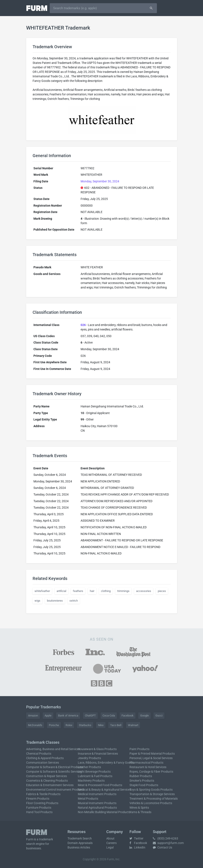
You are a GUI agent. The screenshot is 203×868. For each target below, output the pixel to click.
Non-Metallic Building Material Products (104, 812)
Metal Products (88, 799)
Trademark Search (80, 838)
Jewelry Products (89, 758)
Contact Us (162, 847)
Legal (110, 847)
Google (144, 716)
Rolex (69, 725)
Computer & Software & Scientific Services (54, 772)
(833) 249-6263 (165, 838)
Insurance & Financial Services (98, 754)
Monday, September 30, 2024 (100, 181)
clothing (106, 591)
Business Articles (79, 847)
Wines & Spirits (139, 808)
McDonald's (35, 725)
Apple (48, 716)
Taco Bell (116, 725)
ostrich (74, 601)
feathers (78, 591)
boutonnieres (55, 601)
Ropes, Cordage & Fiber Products (151, 772)
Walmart (133, 725)
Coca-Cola (109, 716)
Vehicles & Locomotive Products (151, 803)
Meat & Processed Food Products (100, 785)
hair (92, 591)
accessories (144, 591)
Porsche (54, 725)
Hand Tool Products (39, 812)
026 (83, 325)
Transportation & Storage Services (152, 794)
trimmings (123, 591)
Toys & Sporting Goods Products (151, 790)
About (110, 838)
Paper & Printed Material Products (152, 754)
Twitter (136, 838)
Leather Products (89, 767)
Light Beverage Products (94, 772)
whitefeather (42, 591)
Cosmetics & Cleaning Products (47, 781)
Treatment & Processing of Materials (154, 799)
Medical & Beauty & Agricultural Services (104, 790)
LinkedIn (137, 847)
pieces (162, 591)
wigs (37, 601)
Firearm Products (38, 799)
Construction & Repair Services (47, 776)
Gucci (159, 716)
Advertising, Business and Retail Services (53, 749)
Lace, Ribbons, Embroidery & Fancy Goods (106, 763)
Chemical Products (39, 754)
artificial (61, 591)
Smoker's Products (142, 781)
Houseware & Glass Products (97, 749)
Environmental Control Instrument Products (55, 790)
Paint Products (139, 749)
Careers (111, 843)
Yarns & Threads (140, 812)
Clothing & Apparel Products (45, 758)
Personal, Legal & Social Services (151, 758)
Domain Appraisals (80, 843)
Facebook (128, 716)
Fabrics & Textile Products (43, 794)
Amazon (33, 716)
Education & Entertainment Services (50, 785)
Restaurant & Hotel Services (148, 767)
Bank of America (68, 716)
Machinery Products (91, 781)
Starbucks (85, 725)
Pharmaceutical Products (146, 763)
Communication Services (43, 763)
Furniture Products (39, 808)
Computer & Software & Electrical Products (55, 767)
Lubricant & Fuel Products (95, 776)
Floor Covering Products (42, 803)
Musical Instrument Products (97, 803)
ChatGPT (90, 716)
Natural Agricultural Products (97, 808)
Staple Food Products (144, 785)
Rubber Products (141, 776)
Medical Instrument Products (97, 794)
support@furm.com (168, 843)
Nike (101, 725)
